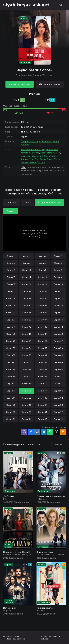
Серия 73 (11, 384)
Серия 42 (27, 327)
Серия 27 (42, 298)
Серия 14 (27, 277)
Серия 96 (58, 419)
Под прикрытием (46, 608)
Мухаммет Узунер (30, 153)
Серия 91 (42, 412)
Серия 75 (42, 384)
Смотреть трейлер (51, 84)
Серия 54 (27, 348)
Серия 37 (11, 320)
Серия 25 (11, 298)
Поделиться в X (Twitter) (56, 432)
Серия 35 (42, 313)
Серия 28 (58, 298)
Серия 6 (27, 263)
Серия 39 (42, 320)
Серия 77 (11, 391)
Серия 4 (58, 256)
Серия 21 (11, 291)
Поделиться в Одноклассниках (63, 432)
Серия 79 (42, 391)
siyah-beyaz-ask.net (26, 5)
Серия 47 (42, 334)
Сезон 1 (11, 211)
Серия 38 (27, 320)
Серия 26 (27, 298)
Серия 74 (27, 384)
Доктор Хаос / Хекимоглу (51, 496)
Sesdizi (28, 202)
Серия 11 (42, 270)
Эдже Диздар (28, 156)
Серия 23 (42, 291)
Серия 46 (27, 334)
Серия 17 (11, 284)
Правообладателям (16, 639)
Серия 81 (11, 398)
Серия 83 (42, 398)
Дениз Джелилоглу (46, 156)
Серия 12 (58, 270)
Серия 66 (27, 369)
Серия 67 (42, 369)
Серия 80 (58, 391)
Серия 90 (27, 412)
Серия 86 (27, 405)
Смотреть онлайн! (21, 84)
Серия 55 (42, 348)
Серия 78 (27, 391)
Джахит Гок (27, 159)
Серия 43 (42, 327)
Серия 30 (27, 306)
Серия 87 (42, 405)
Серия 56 (58, 348)
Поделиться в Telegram (44, 432)
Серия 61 (11, 362)
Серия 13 (11, 277)
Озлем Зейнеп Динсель (33, 162)
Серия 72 (58, 377)
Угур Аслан (40, 159)
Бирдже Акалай (50, 149)
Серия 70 (27, 377)
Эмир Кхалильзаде (31, 141)
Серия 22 (27, 291)
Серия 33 (11, 313)
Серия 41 (11, 327)
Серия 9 (11, 270)
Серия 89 (11, 412)
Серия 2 (27, 256)
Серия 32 (58, 306)
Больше (59, 444)
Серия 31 (42, 306)
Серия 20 (58, 284)
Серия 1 (11, 256)
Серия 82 (27, 398)
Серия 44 (58, 327)
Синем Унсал (54, 159)
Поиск (61, 5)
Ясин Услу (46, 141)
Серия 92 (58, 412)
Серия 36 (58, 313)
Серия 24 (58, 291)
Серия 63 (42, 362)
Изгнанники (10, 608)
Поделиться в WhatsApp (50, 432)
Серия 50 (27, 341)
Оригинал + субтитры (50, 202)
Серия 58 (27, 355)
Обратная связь (11, 636)
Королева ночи (45, 552)
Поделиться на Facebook (31, 432)
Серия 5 (11, 263)
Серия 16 (58, 277)
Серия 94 (27, 419)
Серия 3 (42, 256)
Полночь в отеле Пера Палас (18, 552)
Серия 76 (58, 384)
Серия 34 (27, 313)
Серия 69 (11, 377)
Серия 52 (58, 341)
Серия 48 (58, 334)
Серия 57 (11, 355)
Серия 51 (42, 341)
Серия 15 (42, 277)
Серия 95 (42, 419)
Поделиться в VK (37, 432)
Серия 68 (58, 369)
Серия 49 (11, 341)
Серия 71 (42, 377)
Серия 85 (11, 405)
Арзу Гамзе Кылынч (50, 153)
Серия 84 (58, 398)
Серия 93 (11, 419)
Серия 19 (42, 284)
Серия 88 (58, 405)
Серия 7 (42, 263)
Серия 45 (11, 334)
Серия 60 (58, 355)
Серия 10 (27, 270)
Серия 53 (11, 348)
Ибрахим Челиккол (31, 149)
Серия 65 (11, 369)
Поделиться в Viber (24, 432)
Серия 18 (27, 284)
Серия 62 (27, 362)
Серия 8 (58, 263)
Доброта (8, 496)
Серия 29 (11, 306)
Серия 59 (42, 355)
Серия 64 (58, 362)
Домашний (12, 202)
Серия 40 (58, 320)
